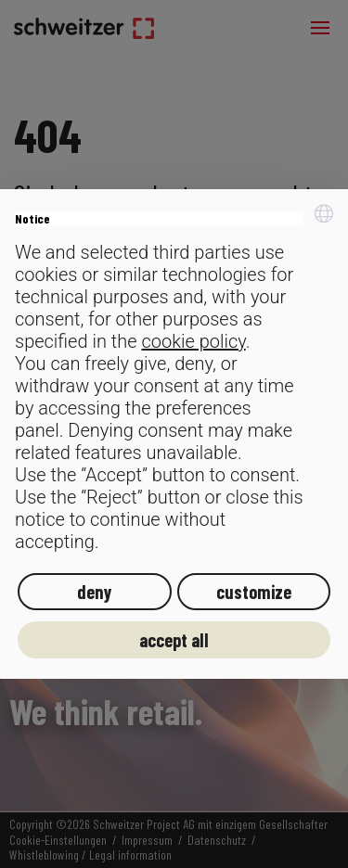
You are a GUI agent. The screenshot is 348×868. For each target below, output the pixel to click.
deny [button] (94, 592)
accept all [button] (174, 640)
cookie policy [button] (193, 341)
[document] (174, 379)
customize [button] (254, 592)
